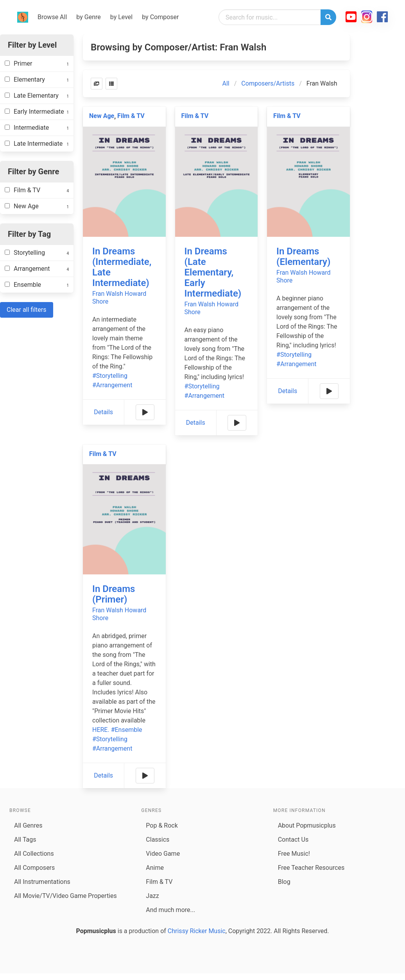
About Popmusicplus (307, 825)
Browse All (52, 17)
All (226, 83)
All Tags (25, 840)
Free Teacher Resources (311, 868)
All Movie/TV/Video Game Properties (65, 896)
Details (103, 412)
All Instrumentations (42, 882)
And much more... (170, 910)
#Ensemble (127, 730)
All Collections (34, 854)
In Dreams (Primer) (114, 594)
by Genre (88, 17)
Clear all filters (27, 310)
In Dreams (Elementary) (303, 257)
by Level (121, 17)
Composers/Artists (268, 83)
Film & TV (131, 116)
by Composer (160, 17)
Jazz (152, 896)
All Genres (28, 825)
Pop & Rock (162, 825)
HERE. (101, 730)
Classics (158, 840)
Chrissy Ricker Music (197, 931)
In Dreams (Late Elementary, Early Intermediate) (213, 272)
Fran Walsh (108, 294)
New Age (102, 116)
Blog (284, 882)
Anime (155, 868)
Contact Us (293, 840)
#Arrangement (112, 385)
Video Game (163, 854)
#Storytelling (110, 376)
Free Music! (294, 854)
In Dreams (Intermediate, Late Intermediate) (122, 267)
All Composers (34, 868)
